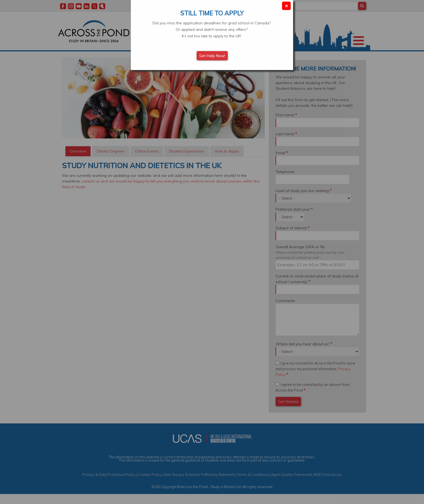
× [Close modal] (286, 6)
